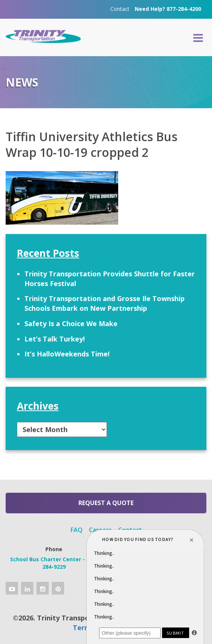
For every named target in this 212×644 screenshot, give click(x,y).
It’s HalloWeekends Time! (67, 354)
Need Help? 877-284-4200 (168, 9)
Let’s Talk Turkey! (55, 339)
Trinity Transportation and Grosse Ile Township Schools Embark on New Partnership (104, 303)
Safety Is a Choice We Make (71, 323)
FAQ (77, 530)
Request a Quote (106, 503)
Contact (120, 9)
